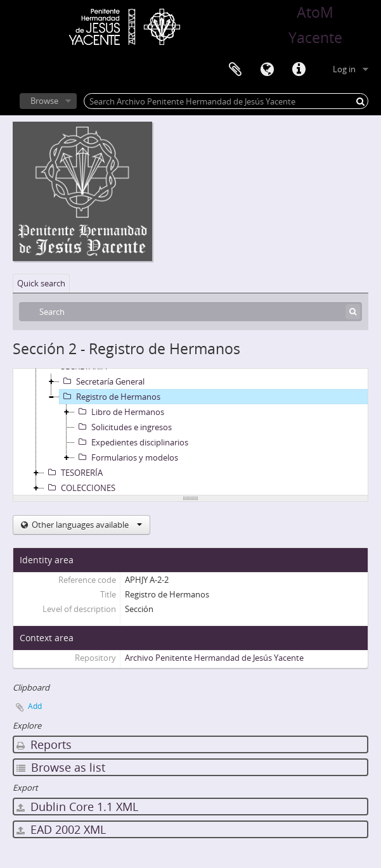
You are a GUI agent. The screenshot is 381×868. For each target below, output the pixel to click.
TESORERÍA (74, 473)
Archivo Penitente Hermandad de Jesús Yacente (214, 658)
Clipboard (235, 70)
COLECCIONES (80, 488)
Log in (344, 69)
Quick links (299, 70)
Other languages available (86, 525)
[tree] (190, 432)
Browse (44, 101)
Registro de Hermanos (110, 397)
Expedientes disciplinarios (132, 442)
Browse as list (61, 767)
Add (35, 706)
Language (267, 70)
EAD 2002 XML (61, 829)
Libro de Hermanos (119, 412)
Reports (44, 744)
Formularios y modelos (126, 457)
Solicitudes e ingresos (123, 427)
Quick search (41, 283)
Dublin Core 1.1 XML (77, 807)
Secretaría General (102, 381)
